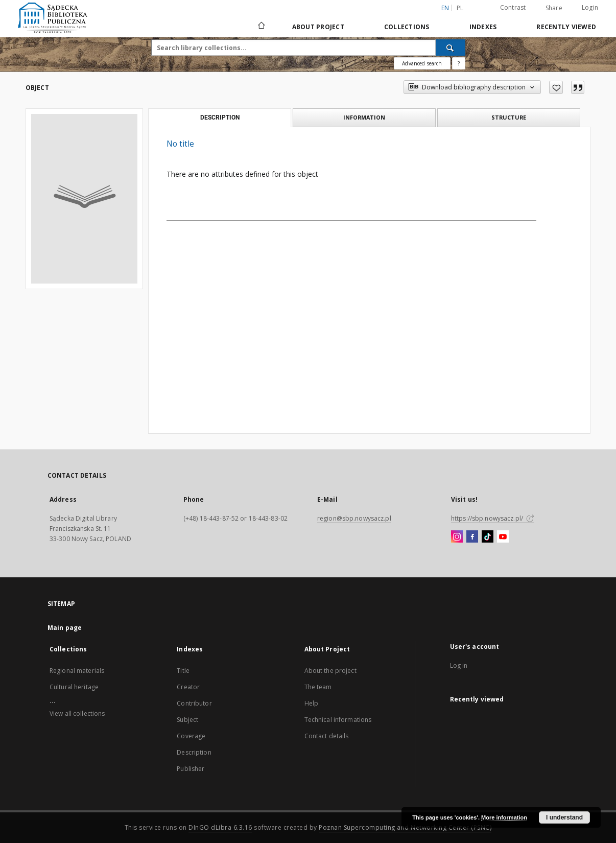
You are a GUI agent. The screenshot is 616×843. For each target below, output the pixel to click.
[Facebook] (472, 537)
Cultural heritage (74, 687)
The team (318, 687)
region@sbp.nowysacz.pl (354, 518)
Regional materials (77, 671)
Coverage (191, 736)
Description (194, 752)
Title (183, 671)
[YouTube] (503, 537)
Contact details (327, 736)
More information (504, 817)
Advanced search (422, 63)
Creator (188, 687)
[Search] (451, 48)
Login (590, 7)
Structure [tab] (509, 117)
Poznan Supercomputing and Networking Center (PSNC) (405, 827)
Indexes (483, 27)
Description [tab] (220, 118)
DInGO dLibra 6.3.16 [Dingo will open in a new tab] (220, 827)
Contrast (513, 7)
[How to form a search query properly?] (459, 63)
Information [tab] (364, 117)
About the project (330, 671)
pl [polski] (460, 8)
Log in (459, 665)
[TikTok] (488, 537)
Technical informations (338, 720)
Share (554, 8)
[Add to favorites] (556, 87)
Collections (407, 27)
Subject (187, 720)
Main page (65, 628)
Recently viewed (566, 27)
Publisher (191, 769)
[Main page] (261, 27)
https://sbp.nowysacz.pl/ (493, 518)
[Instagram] (457, 537)
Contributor (194, 703)
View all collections (77, 713)
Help (311, 703)
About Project (318, 27)
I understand (564, 817)
